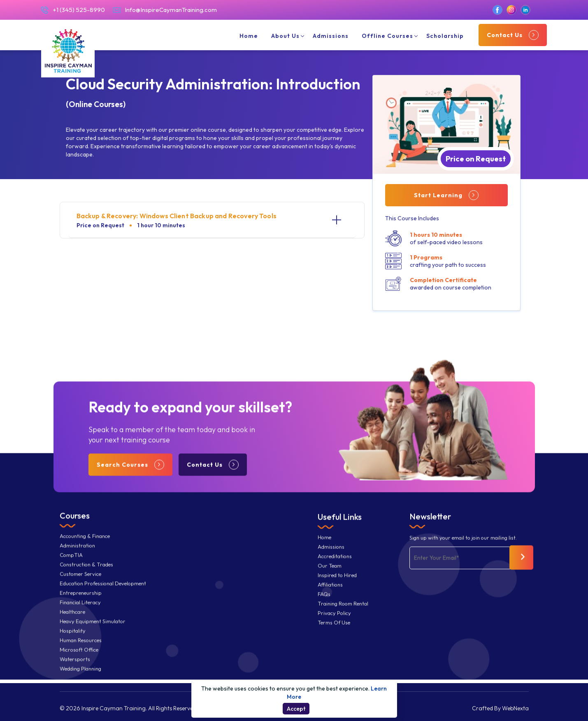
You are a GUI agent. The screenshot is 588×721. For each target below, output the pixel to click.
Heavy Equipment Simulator (93, 631)
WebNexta (515, 708)
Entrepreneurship (81, 603)
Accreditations (335, 566)
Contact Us (513, 38)
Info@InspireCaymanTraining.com (165, 13)
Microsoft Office (79, 659)
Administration (77, 555)
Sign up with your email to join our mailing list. (463, 547)
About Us (285, 39)
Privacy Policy (334, 623)
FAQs (324, 604)
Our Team (330, 575)
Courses (75, 525)
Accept (296, 709)
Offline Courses (387, 39)
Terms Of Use (334, 632)
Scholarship (445, 39)
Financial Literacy (80, 612)
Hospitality (73, 640)
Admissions (331, 39)
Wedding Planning (80, 678)
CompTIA (71, 565)
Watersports (75, 669)
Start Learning (446, 195)
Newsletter (430, 526)
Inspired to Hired (337, 585)
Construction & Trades (86, 574)
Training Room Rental (343, 613)
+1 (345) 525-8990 (73, 13)
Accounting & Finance (85, 546)
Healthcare (72, 622)
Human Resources (81, 650)
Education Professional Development (103, 593)
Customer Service (80, 584)
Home (249, 39)
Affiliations (330, 594)
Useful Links (340, 526)
